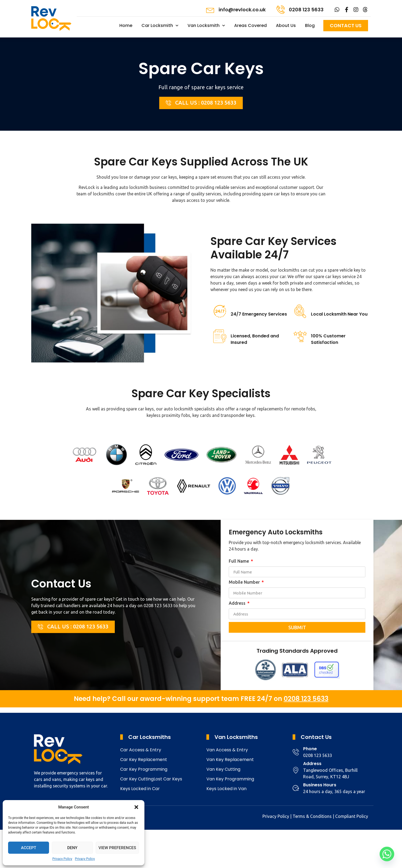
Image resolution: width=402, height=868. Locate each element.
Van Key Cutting (223, 769)
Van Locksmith (206, 25)
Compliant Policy (352, 816)
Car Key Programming (144, 769)
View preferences (117, 848)
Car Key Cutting (137, 779)
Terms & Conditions (312, 816)
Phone (310, 749)
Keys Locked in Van (226, 789)
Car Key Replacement (144, 760)
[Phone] (296, 752)
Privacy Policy (62, 859)
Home (126, 25)
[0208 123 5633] (281, 10)
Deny (72, 848)
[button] (136, 807)
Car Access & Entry (141, 750)
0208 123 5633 (306, 10)
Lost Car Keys (168, 779)
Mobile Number (245, 582)
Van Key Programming (230, 779)
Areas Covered (250, 25)
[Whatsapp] (387, 854)
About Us (286, 25)
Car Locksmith (160, 25)
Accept (29, 848)
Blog (310, 25)
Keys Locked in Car (140, 789)
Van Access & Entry (227, 750)
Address (238, 603)
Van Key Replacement (230, 760)
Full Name (239, 561)
